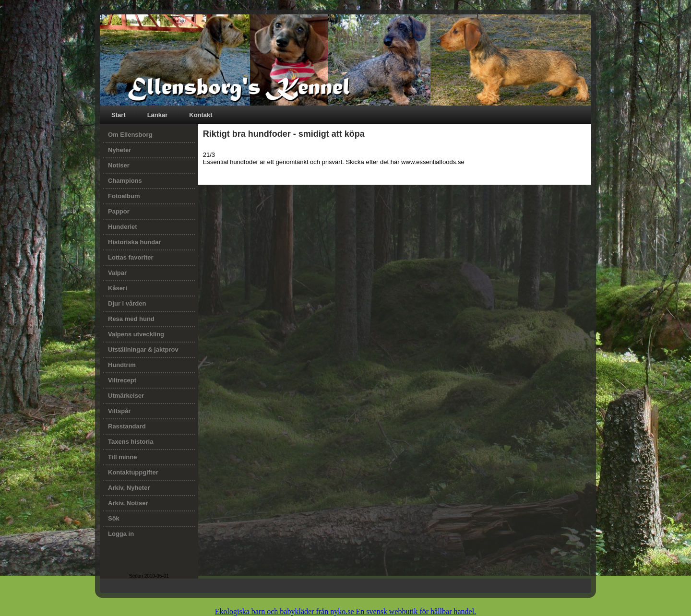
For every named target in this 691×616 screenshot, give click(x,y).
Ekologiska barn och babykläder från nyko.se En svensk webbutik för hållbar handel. (345, 611)
